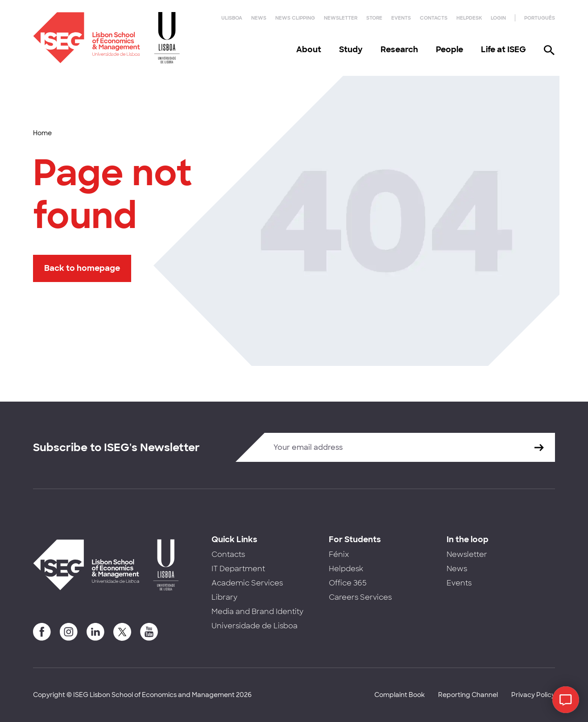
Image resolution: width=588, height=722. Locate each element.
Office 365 (348, 583)
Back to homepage (82, 268)
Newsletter (341, 18)
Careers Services (360, 597)
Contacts (434, 18)
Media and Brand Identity (257, 612)
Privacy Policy (533, 695)
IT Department (238, 569)
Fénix (339, 554)
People (449, 50)
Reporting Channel (468, 695)
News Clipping (295, 18)
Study (351, 50)
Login (498, 18)
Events (401, 18)
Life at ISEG (503, 50)
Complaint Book (400, 695)
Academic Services (247, 583)
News (259, 18)
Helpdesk (469, 18)
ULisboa (232, 18)
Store (374, 18)
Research (399, 50)
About (309, 50)
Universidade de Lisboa (255, 626)
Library (224, 597)
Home (42, 133)
